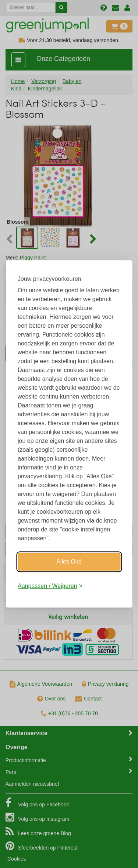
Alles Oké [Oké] (69, 562)
